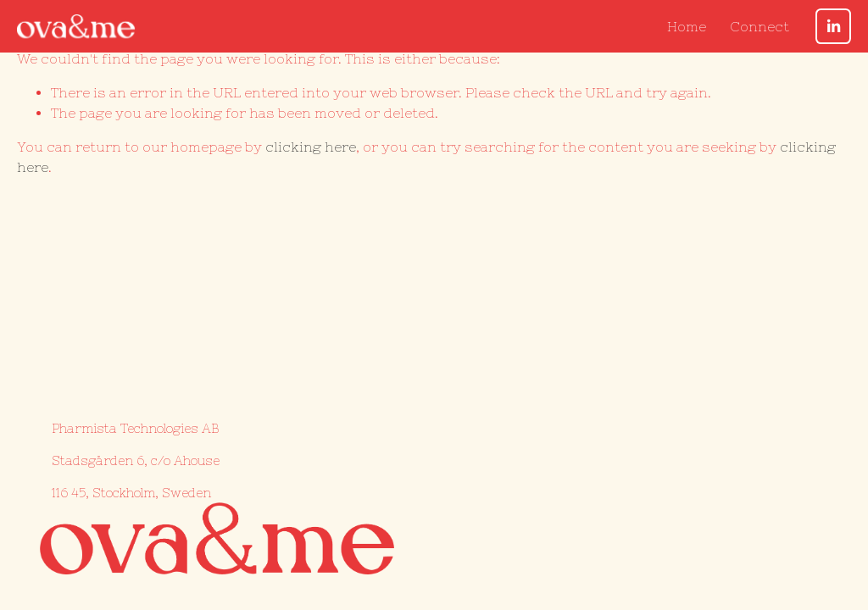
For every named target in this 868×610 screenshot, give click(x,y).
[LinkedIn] (833, 26)
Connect (759, 26)
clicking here (311, 147)
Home (687, 26)
